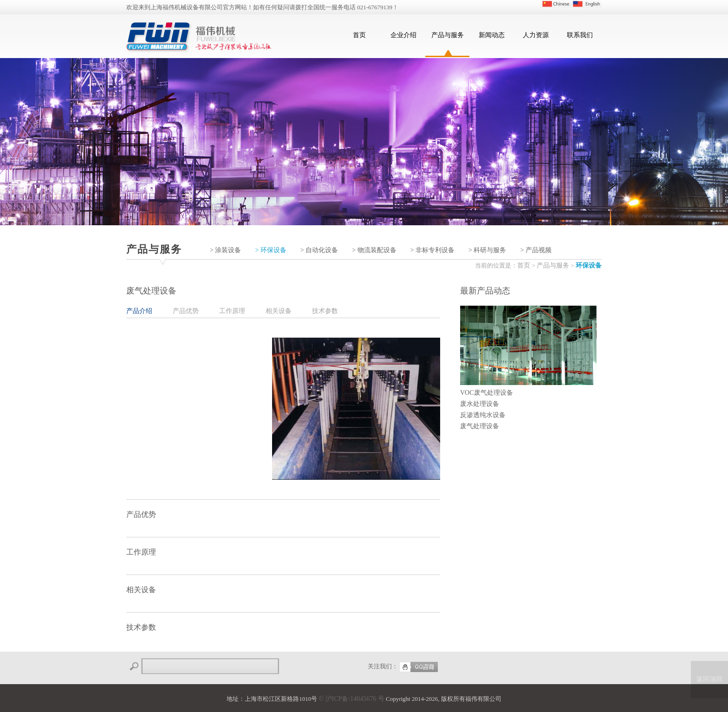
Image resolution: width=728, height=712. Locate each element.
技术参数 (325, 311)
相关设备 (279, 311)
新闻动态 (492, 35)
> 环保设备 (270, 250)
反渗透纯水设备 (483, 415)
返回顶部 (709, 679)
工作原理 (232, 311)
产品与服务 (448, 35)
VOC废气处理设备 (487, 393)
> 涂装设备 (225, 250)
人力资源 (536, 35)
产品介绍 (139, 311)
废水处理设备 (480, 404)
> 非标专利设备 (432, 250)
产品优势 (186, 311)
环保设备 (589, 265)
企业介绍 (403, 35)
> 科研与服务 (487, 250)
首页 (359, 35)
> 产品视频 (536, 250)
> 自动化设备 (319, 250)
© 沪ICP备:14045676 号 (351, 699)
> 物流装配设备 (374, 250)
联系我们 (580, 35)
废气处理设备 (480, 426)
